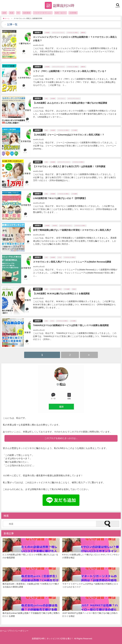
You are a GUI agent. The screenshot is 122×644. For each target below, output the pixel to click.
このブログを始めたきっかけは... (61, 438)
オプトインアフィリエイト (58, 33)
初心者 (74, 289)
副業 (4, 13)
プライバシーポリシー (18, 631)
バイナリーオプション (43, 13)
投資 (12, 13)
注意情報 (73, 13)
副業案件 (38, 32)
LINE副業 (47, 33)
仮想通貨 (27, 13)
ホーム (3, 631)
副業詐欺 (83, 33)
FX (18, 13)
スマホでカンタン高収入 (73, 33)
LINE (46, 98)
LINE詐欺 (55, 226)
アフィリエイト (61, 98)
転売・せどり (61, 13)
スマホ (60, 257)
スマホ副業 (74, 130)
